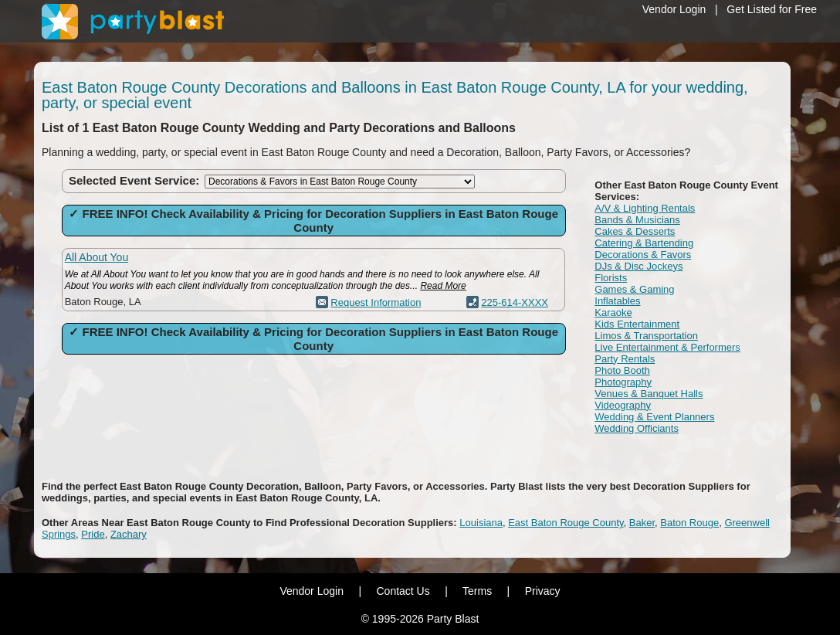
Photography (623, 382)
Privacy (543, 591)
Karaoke (613, 312)
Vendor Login (674, 9)
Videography (623, 405)
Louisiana (481, 523)
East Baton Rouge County (566, 523)
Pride (93, 534)
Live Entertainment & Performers (667, 347)
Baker (642, 523)
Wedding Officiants (637, 428)
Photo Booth (622, 370)
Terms (477, 591)
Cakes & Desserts (635, 231)
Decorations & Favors (643, 255)
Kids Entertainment (637, 324)
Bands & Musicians (637, 220)
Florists (611, 278)
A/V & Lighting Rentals (645, 208)
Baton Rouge (689, 523)
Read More (443, 286)
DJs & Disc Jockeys (638, 266)
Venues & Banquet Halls (649, 394)
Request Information (376, 302)
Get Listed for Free (772, 9)
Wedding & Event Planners (654, 417)
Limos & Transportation (646, 336)
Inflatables (617, 301)
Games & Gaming (634, 289)
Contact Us (403, 591)
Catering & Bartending (644, 243)
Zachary (129, 534)
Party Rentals (625, 359)
